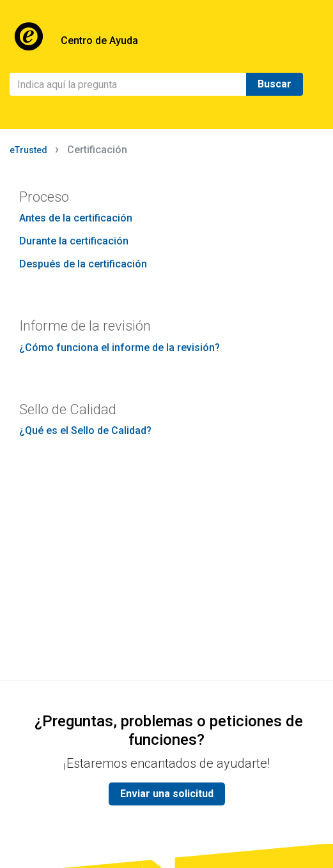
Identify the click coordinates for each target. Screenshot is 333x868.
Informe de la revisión (85, 326)
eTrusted (28, 150)
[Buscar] (128, 84)
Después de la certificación (83, 264)
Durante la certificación (74, 241)
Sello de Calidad (68, 409)
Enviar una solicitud (167, 794)
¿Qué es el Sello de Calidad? (85, 430)
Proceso (44, 197)
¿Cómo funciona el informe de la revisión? (120, 348)
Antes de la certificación (76, 218)
